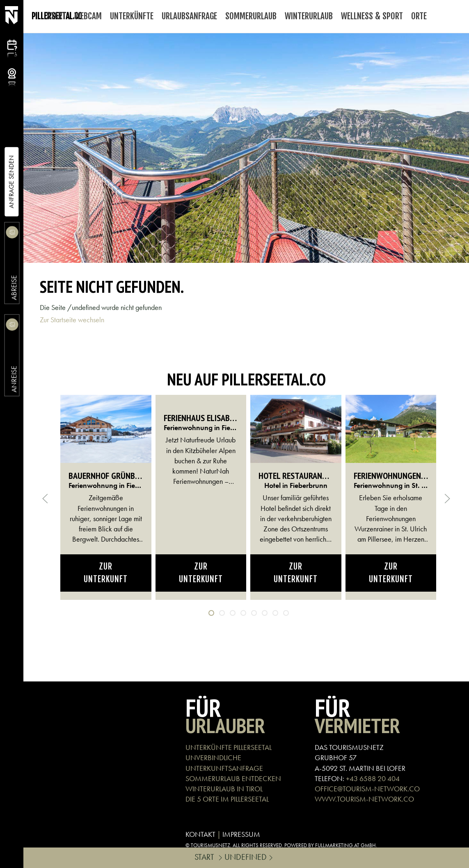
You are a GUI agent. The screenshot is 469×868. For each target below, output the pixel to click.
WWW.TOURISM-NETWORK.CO (364, 799)
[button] (45, 499)
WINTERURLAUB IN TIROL (224, 789)
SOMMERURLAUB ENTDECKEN (233, 778)
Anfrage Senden (11, 182)
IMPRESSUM (241, 834)
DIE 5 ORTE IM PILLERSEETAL (227, 799)
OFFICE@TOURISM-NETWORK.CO (367, 789)
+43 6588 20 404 (373, 778)
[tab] (211, 613)
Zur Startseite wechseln (72, 320)
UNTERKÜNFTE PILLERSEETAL (229, 747)
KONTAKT (200, 834)
